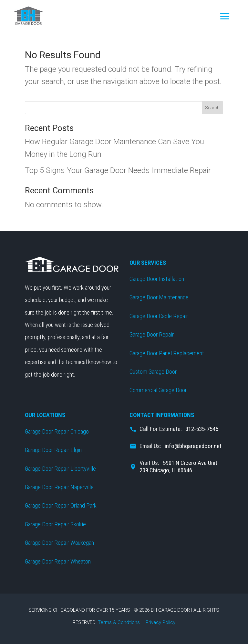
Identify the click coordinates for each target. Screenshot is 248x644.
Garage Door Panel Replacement (167, 353)
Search (212, 108)
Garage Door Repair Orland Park (61, 505)
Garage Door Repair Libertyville (60, 469)
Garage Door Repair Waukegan (59, 543)
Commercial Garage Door (158, 390)
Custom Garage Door (153, 372)
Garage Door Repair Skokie (55, 524)
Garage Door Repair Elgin (53, 450)
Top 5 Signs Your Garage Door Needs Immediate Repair (118, 170)
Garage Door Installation (157, 279)
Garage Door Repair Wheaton (58, 561)
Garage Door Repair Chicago (57, 431)
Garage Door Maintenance (159, 297)
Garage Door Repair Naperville (59, 487)
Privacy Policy (160, 622)
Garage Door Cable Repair (159, 316)
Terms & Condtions (119, 622)
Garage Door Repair (152, 334)
